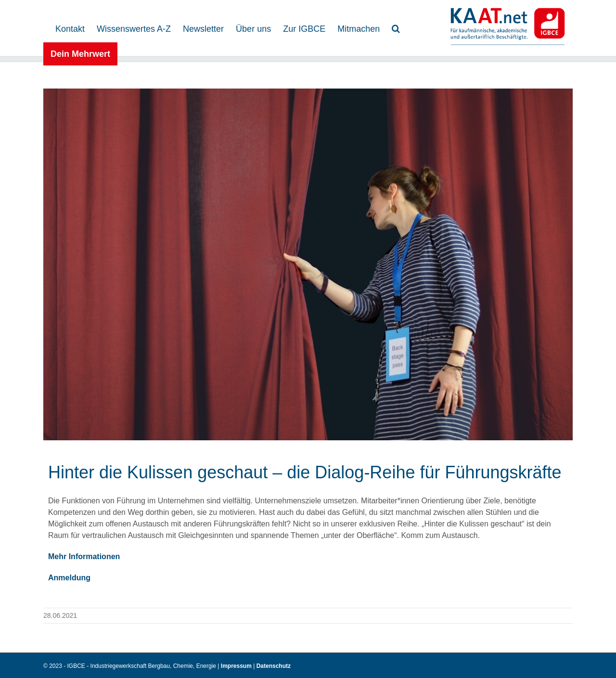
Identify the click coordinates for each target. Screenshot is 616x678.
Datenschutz (274, 666)
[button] (396, 28)
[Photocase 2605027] (308, 264)
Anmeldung (69, 578)
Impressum (237, 666)
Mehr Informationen (84, 556)
